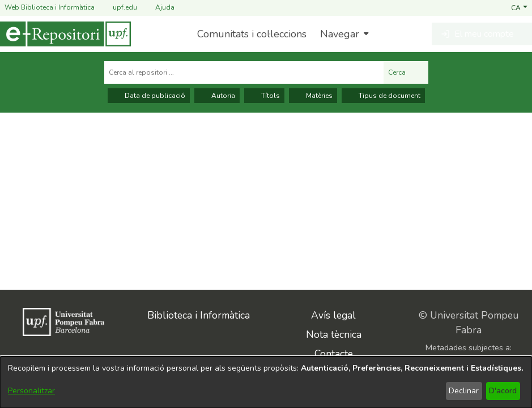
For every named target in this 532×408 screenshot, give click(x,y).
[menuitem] (343, 34)
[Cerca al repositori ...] (244, 72)
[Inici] (65, 34)
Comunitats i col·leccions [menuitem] (252, 34)
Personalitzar (31, 391)
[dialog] (266, 382)
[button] (519, 7)
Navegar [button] (340, 34)
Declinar (464, 391)
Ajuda (158, 8)
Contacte (334, 354)
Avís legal (333, 315)
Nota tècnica (334, 334)
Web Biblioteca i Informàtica (50, 7)
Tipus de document (383, 96)
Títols (264, 96)
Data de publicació (149, 96)
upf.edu (118, 8)
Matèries (313, 96)
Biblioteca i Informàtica (199, 315)
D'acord (503, 391)
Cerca (406, 72)
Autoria (217, 96)
